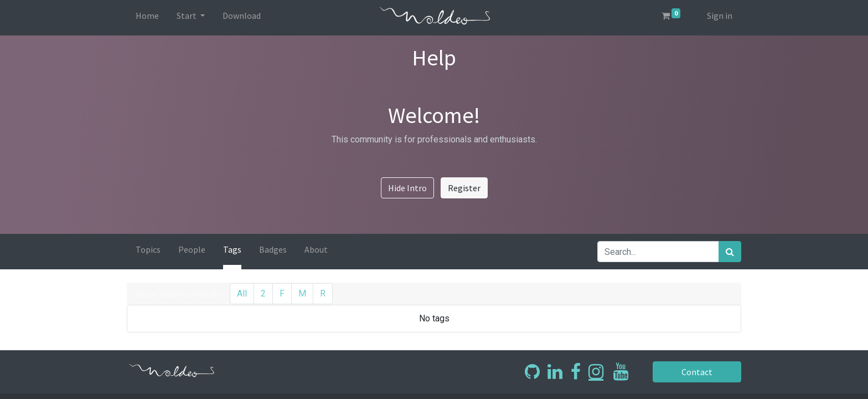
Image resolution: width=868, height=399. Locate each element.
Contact (697, 372)
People (192, 249)
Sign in (720, 16)
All (242, 293)
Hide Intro (407, 188)
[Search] (730, 252)
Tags (232, 249)
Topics (148, 249)
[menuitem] (147, 18)
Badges (273, 249)
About (316, 249)
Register (464, 188)
